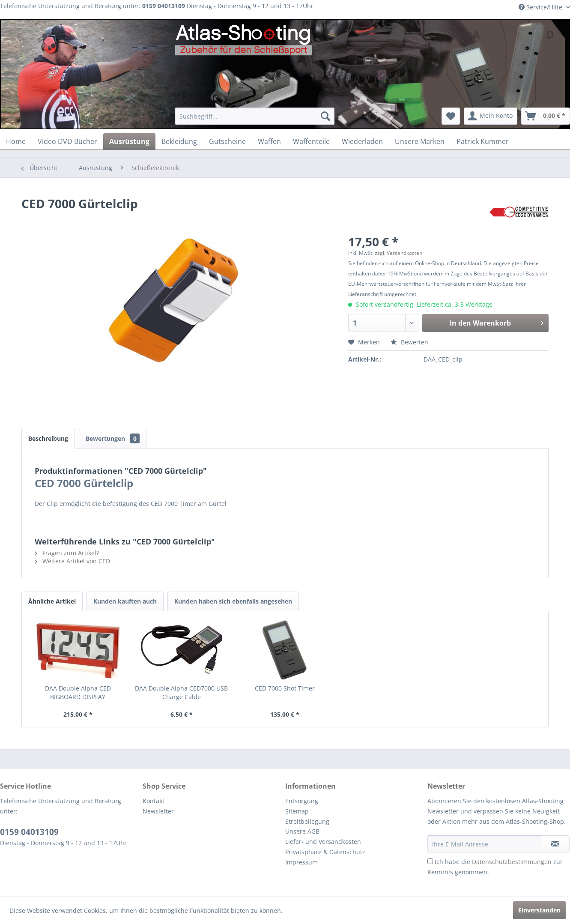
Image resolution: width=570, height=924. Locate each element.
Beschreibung (48, 438)
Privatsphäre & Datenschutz (325, 852)
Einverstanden (539, 910)
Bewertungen (113, 438)
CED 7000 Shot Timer (285, 688)
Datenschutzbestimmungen (512, 862)
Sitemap (297, 811)
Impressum (301, 862)
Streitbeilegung (307, 821)
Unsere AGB (302, 831)
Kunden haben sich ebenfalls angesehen (233, 601)
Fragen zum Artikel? (67, 553)
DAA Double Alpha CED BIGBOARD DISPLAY (78, 692)
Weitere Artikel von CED (72, 561)
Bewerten (409, 342)
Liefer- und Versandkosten (323, 842)
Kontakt (154, 801)
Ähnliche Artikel (52, 601)
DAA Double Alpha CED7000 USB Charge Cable (181, 692)
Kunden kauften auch (125, 601)
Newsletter (158, 811)
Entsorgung (302, 801)
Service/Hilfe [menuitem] (541, 7)
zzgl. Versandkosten (398, 253)
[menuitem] (255, 116)
